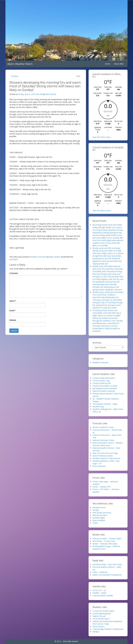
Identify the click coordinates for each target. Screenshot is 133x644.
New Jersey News (100, 515)
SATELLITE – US (99, 590)
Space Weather (99, 520)
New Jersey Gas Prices (102, 513)
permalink (13, 259)
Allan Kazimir (51, 94)
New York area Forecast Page (105, 453)
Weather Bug (98, 407)
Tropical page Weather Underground (108, 629)
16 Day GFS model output (103, 611)
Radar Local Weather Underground (107, 575)
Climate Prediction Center (103, 427)
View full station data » (102, 137)
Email (12, 311)
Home (108, 64)
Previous (15, 76)
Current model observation (104, 378)
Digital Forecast (99, 616)
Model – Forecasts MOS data (105, 544)
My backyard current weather (105, 388)
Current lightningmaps (102, 613)
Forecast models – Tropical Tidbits (107, 539)
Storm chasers (99, 626)
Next (78, 76)
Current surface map (101, 381)
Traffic (95, 523)
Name (13, 301)
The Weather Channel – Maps (105, 404)
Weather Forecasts (38, 257)
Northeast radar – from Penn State (107, 564)
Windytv (96, 632)
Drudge (96, 510)
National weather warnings (104, 391)
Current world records (102, 383)
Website (13, 320)
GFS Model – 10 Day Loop (104, 541)
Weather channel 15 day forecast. (107, 458)
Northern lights (99, 518)
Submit (14, 331)
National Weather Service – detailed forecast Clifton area (107, 444)
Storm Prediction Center (103, 456)
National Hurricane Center (103, 440)
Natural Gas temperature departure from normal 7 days (107, 623)
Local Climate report (101, 619)
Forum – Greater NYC (102, 487)
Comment (14, 273)
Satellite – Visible (99, 593)
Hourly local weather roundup (105, 386)
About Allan (119, 64)
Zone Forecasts (99, 466)
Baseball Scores (99, 507)
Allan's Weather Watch (20, 64)
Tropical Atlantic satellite (103, 595)
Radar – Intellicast (100, 572)
